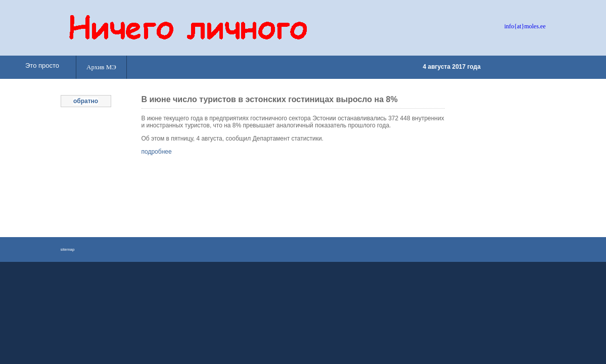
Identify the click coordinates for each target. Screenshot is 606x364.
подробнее (157, 152)
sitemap (68, 249)
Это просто (42, 65)
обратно (86, 101)
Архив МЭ (101, 67)
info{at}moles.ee (525, 26)
